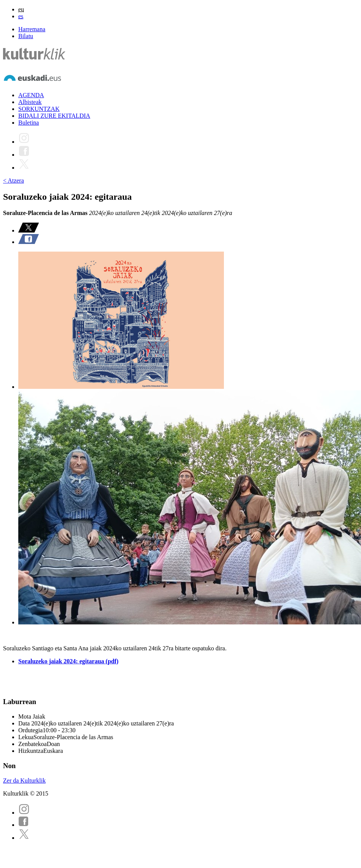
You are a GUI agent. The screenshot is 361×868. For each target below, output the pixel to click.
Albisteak (30, 102)
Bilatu (26, 36)
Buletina (29, 123)
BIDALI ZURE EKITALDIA (54, 116)
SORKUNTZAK (39, 109)
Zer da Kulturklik (24, 781)
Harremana (32, 29)
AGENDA (31, 95)
